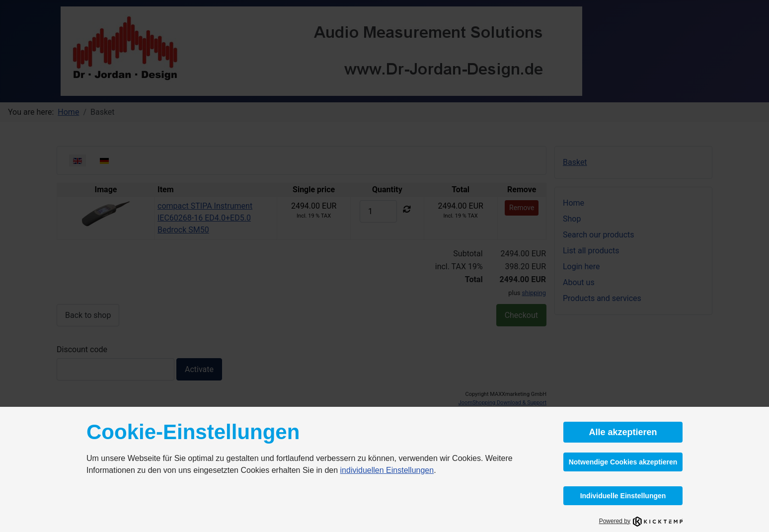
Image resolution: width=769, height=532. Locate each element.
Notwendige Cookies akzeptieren (623, 462)
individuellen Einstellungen (387, 470)
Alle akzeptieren (623, 432)
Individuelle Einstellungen (623, 496)
